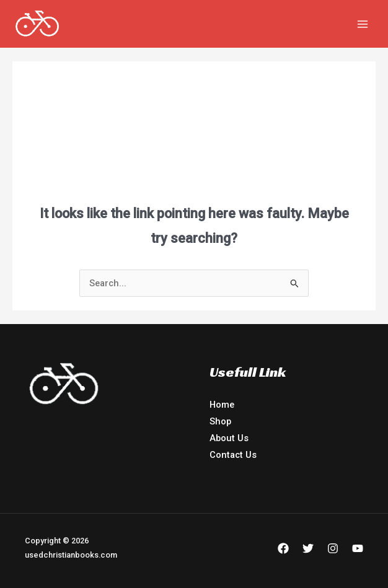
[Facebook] (283, 548)
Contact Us (233, 455)
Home (222, 405)
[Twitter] (308, 548)
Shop (220, 421)
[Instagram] (333, 548)
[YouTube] (358, 548)
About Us (229, 438)
